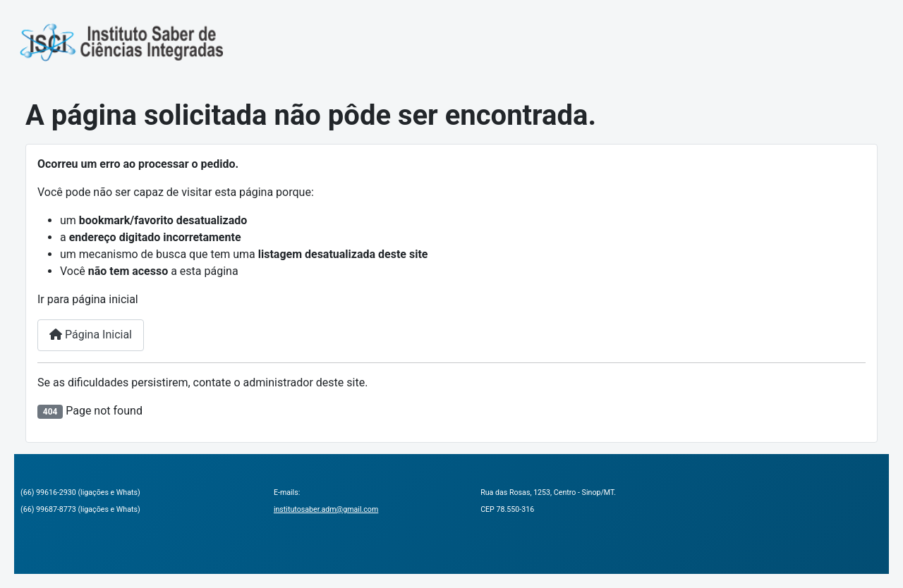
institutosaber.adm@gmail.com (326, 509)
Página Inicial (91, 335)
